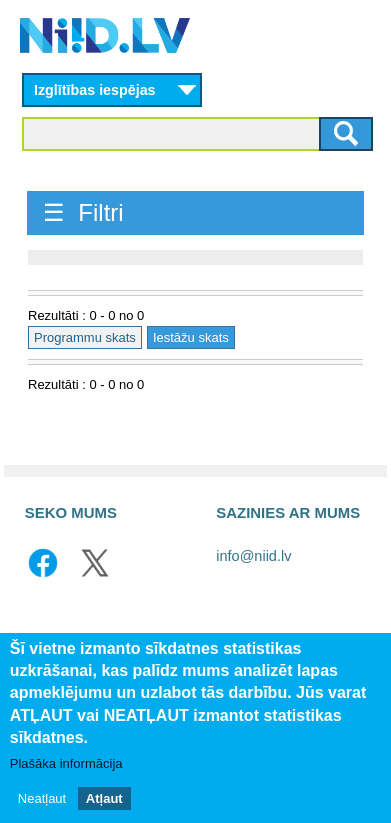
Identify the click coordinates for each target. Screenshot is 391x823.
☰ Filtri (83, 212)
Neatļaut (42, 798)
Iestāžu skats (191, 337)
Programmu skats (85, 337)
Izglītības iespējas (95, 90)
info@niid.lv (253, 556)
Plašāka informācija (66, 763)
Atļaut (104, 798)
